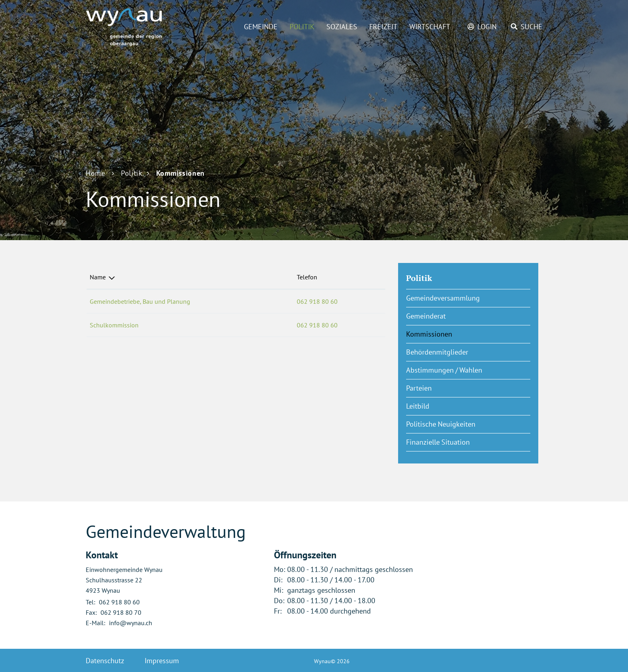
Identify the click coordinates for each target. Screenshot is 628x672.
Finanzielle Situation (438, 442)
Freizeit (383, 27)
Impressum (162, 661)
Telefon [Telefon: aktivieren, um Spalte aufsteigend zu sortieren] (307, 277)
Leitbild (418, 406)
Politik (302, 27)
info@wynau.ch (131, 623)
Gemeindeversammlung (443, 298)
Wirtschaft (430, 27)
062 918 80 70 (121, 612)
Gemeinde (261, 27)
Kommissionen (449, 334)
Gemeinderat (426, 316)
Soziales (342, 27)
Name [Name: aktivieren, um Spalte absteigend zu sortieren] (98, 277)
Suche (531, 27)
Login (487, 27)
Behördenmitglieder (437, 352)
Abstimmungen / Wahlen (444, 370)
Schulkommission (114, 325)
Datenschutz (105, 661)
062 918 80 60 (317, 301)
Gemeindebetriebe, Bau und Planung (140, 301)
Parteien (419, 388)
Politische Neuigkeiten (441, 424)
